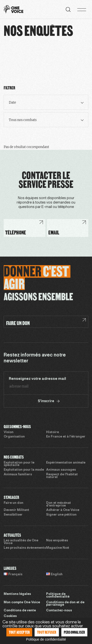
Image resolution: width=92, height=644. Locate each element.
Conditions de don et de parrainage (65, 604)
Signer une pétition (61, 515)
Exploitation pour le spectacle (19, 464)
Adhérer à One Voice (63, 510)
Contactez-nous (59, 611)
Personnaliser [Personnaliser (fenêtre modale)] (74, 632)
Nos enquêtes (57, 541)
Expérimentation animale (66, 463)
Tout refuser (47, 632)
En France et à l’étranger (66, 437)
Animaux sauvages (61, 470)
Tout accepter (19, 632)
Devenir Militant (16, 510)
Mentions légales (17, 594)
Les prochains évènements (25, 548)
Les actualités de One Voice (21, 542)
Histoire (53, 432)
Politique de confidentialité (58, 596)
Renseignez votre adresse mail (37, 379)
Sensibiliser (13, 515)
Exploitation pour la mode (24, 470)
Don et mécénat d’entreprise (59, 504)
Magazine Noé (58, 548)
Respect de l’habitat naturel (62, 476)
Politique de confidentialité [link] (46, 639)
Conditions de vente (20, 611)
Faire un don (13, 503)
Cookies (10, 616)
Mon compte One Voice (22, 603)
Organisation (14, 437)
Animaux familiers (18, 475)
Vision (9, 432)
